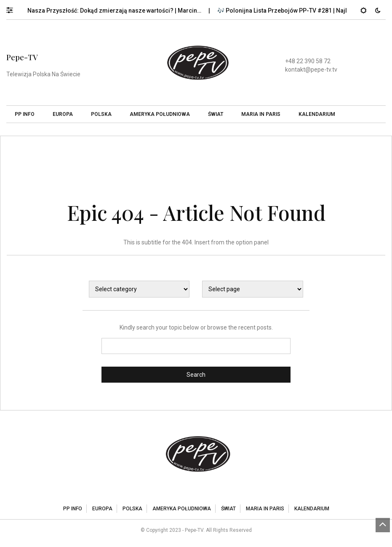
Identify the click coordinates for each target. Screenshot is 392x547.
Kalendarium (317, 114)
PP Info (25, 114)
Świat (216, 114)
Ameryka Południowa (160, 114)
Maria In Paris (261, 114)
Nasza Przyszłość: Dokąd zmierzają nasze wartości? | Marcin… (118, 11)
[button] (14, 8)
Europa (63, 114)
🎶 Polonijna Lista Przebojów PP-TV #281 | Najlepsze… (296, 11)
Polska (101, 114)
